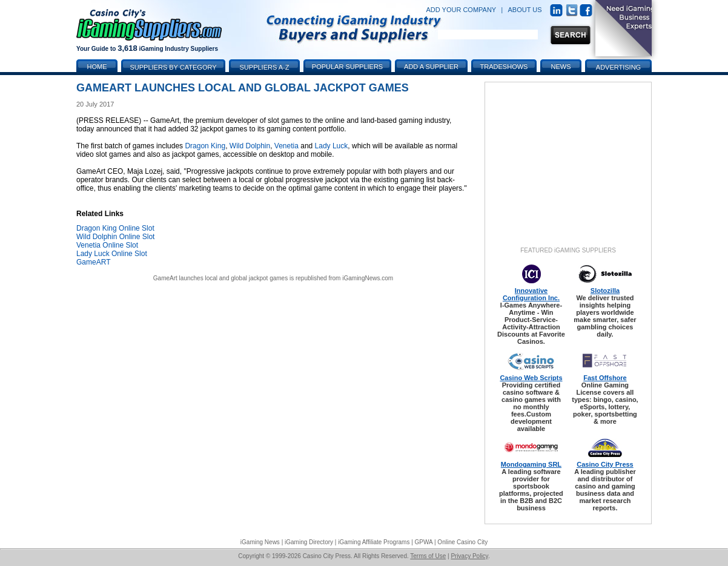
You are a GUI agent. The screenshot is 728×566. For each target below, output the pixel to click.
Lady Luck (332, 146)
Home (97, 67)
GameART (93, 262)
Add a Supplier (431, 67)
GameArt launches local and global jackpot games (220, 278)
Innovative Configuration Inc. (531, 294)
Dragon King (205, 146)
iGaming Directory (309, 542)
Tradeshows (504, 67)
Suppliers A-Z (265, 67)
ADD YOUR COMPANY (461, 10)
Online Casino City (462, 542)
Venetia (286, 146)
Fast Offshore (605, 378)
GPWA (424, 542)
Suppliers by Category (173, 67)
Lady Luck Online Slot (112, 254)
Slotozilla (605, 291)
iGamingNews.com (368, 278)
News (561, 67)
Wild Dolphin (250, 146)
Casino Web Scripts (531, 378)
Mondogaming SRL (531, 464)
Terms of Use (428, 556)
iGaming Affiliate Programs (374, 542)
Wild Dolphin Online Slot (115, 237)
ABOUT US (525, 10)
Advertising (618, 67)
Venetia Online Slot (107, 245)
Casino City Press (605, 464)
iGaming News (260, 542)
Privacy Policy (469, 556)
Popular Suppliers (347, 67)
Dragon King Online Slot (115, 228)
